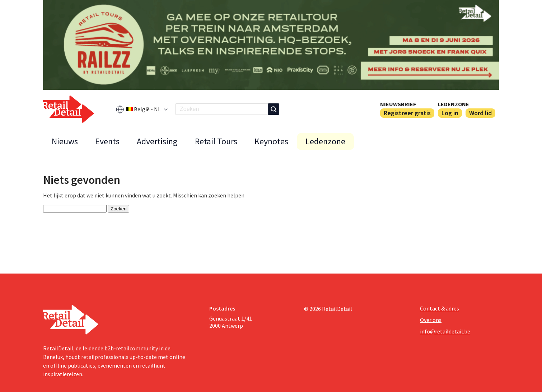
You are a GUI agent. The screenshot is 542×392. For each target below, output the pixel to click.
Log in (450, 113)
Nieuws (65, 141)
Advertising (157, 141)
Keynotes (271, 141)
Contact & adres (440, 308)
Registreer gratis (407, 113)
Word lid (480, 113)
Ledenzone (454, 104)
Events (107, 141)
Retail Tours (216, 141)
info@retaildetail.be (445, 331)
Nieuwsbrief (398, 104)
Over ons (431, 320)
